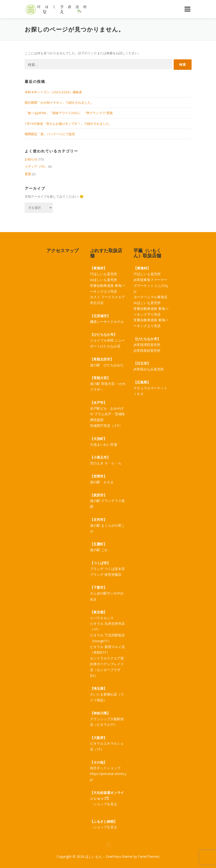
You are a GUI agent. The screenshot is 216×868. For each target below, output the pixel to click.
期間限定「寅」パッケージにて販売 (50, 134)
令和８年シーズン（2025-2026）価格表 (53, 92)
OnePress (114, 856)
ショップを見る (105, 804)
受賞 (28, 174)
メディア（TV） (36, 166)
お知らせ (31, 159)
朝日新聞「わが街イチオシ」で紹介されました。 (59, 102)
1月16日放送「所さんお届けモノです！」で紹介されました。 (68, 124)
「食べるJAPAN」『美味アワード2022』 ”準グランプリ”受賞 (69, 113)
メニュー (187, 9)
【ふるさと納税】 (104, 821)
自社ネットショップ (105, 768)
